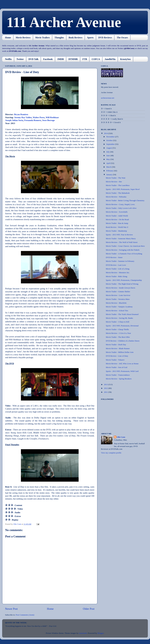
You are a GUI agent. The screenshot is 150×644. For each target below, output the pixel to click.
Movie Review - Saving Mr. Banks (119, 318)
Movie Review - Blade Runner (118, 348)
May (108, 159)
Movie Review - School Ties (117, 311)
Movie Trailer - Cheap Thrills (117, 329)
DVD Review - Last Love (116, 265)
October (110, 140)
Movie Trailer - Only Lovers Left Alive (121, 208)
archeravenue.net (108, 98)
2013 (106, 384)
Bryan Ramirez (21, 114)
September (111, 144)
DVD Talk (34, 59)
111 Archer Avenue (64, 22)
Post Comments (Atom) (25, 615)
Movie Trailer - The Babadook (118, 193)
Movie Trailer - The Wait (116, 178)
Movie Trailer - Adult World (117, 216)
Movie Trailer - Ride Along (117, 276)
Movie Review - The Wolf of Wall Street (122, 242)
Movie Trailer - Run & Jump (117, 223)
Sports (90, 38)
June (108, 156)
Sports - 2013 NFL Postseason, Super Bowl (123, 189)
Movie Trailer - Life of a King (118, 269)
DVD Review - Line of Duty (117, 356)
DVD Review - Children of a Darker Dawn (123, 341)
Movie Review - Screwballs (117, 212)
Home (8, 38)
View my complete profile (111, 453)
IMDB (61, 59)
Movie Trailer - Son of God (117, 367)
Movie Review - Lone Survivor (118, 295)
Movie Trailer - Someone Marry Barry (121, 239)
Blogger (101, 633)
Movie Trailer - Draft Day (116, 345)
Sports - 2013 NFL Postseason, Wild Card (122, 371)
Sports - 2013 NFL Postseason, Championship (124, 280)
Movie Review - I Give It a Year (118, 333)
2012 (106, 388)
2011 (106, 392)
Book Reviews (76, 38)
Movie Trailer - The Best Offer (118, 337)
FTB (85, 59)
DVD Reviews (105, 38)
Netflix (8, 59)
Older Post (89, 609)
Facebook (48, 59)
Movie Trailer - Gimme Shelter (118, 292)
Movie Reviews (23, 38)
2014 (106, 133)
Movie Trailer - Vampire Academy (119, 307)
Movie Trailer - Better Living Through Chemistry (125, 200)
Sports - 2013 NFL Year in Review (119, 235)
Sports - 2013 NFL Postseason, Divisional (122, 326)
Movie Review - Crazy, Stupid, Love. (120, 204)
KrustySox (125, 59)
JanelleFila (110, 59)
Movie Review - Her (114, 182)
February (110, 171)
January (110, 175)
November (111, 137)
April (109, 163)
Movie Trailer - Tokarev (115, 360)
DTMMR (73, 59)
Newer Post (11, 609)
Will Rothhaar (52, 117)
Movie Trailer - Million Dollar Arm (120, 352)
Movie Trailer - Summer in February (120, 261)
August (109, 148)
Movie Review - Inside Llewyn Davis (121, 288)
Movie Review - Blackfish (116, 303)
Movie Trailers (43, 38)
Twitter (20, 59)
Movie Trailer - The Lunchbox (118, 185)
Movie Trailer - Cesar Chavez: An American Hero (125, 246)
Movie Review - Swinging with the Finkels (123, 250)
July (108, 152)
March (109, 167)
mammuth (83, 633)
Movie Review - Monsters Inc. (118, 273)
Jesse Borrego (48, 120)
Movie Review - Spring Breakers (119, 379)
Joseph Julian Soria (14, 120)
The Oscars (122, 38)
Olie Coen (121, 437)
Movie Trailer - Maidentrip (116, 231)
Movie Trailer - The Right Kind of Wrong (122, 284)
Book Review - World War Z (117, 227)
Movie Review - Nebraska (116, 197)
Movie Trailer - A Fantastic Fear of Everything (124, 254)
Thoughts (59, 38)
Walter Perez (39, 117)
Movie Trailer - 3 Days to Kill (118, 322)
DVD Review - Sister (114, 257)
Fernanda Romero (33, 120)
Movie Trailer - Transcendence (118, 375)
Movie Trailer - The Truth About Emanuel (122, 314)
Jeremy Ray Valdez (23, 117)
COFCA (96, 59)
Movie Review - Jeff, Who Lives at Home (122, 364)
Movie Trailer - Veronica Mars (118, 299)
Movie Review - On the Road (117, 219)
